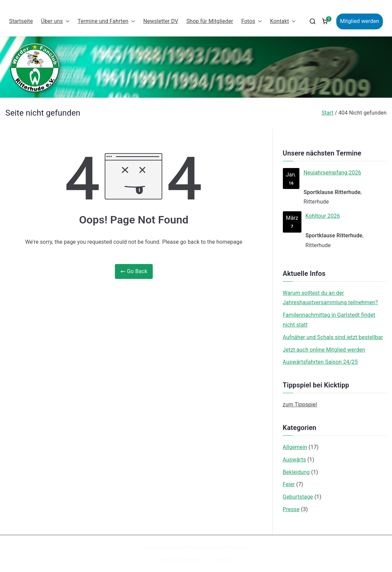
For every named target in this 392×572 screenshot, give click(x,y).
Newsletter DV (161, 21)
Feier (289, 484)
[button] (66, 21)
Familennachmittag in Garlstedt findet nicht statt (329, 320)
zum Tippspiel (300, 404)
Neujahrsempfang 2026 (332, 173)
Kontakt (283, 21)
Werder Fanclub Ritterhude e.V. (215, 547)
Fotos (252, 21)
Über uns (55, 21)
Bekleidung (296, 472)
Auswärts (295, 460)
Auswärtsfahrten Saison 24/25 (320, 362)
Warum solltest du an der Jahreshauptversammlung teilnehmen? (330, 298)
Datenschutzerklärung (179, 559)
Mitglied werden (360, 21)
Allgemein (295, 447)
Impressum (224, 559)
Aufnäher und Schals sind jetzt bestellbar (333, 337)
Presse (291, 509)
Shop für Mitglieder (210, 21)
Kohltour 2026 (322, 216)
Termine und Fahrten (106, 21)
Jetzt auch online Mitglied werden (324, 350)
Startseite (21, 21)
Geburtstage (298, 497)
